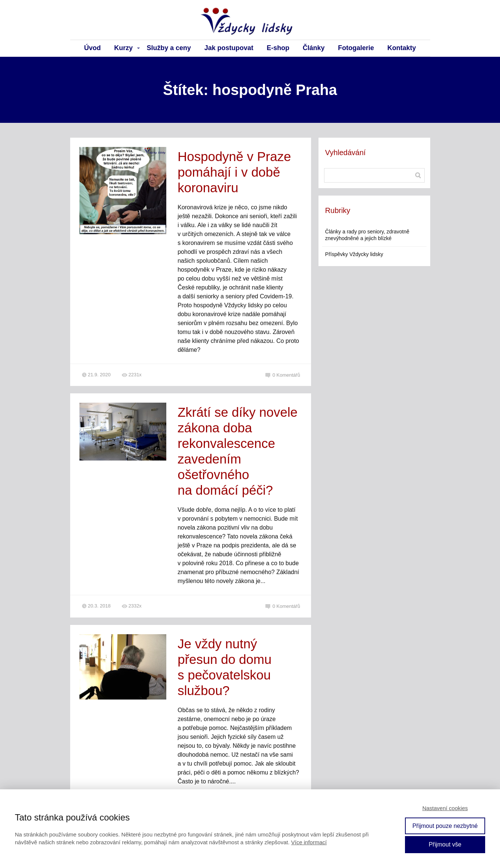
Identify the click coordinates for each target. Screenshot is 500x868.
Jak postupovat (229, 48)
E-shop (278, 48)
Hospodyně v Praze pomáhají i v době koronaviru (234, 172)
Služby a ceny (169, 48)
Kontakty (401, 48)
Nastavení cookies (445, 808)
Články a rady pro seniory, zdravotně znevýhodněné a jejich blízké (367, 235)
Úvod (93, 48)
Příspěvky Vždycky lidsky (354, 254)
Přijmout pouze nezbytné (445, 826)
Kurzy (124, 48)
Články (313, 48)
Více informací (309, 842)
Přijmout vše (445, 844)
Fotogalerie (356, 48)
